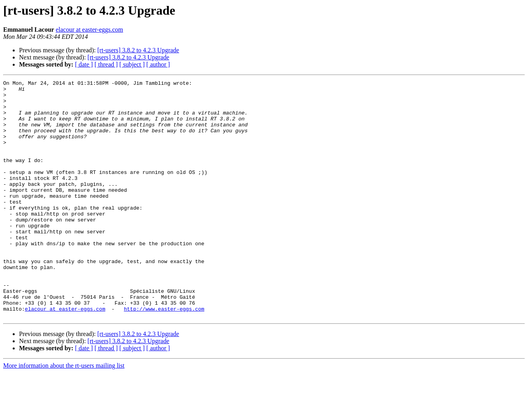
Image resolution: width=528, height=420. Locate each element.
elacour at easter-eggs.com (89, 30)
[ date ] (84, 64)
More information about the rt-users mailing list (64, 413)
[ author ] (158, 64)
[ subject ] (132, 64)
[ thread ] (106, 64)
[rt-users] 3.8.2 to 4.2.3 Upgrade (138, 50)
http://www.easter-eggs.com (164, 355)
